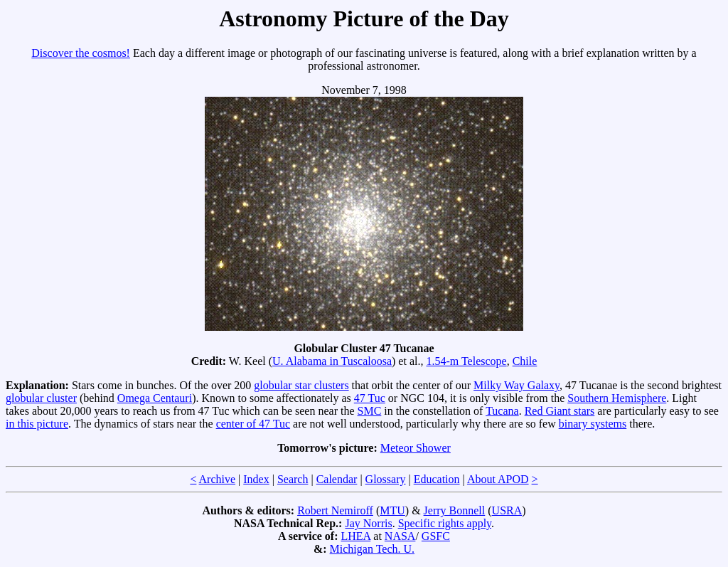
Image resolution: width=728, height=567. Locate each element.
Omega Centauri (155, 398)
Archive (218, 479)
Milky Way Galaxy (516, 385)
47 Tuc (370, 398)
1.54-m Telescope (466, 361)
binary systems (593, 424)
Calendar (337, 479)
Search (293, 479)
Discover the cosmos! (81, 53)
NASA (400, 536)
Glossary (386, 479)
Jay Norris (368, 523)
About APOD (498, 479)
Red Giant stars (560, 411)
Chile (525, 361)
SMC (370, 411)
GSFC (436, 536)
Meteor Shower (416, 448)
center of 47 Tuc (253, 424)
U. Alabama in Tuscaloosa (332, 361)
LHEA (356, 536)
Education (437, 479)
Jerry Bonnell (455, 510)
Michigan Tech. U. (372, 549)
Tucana (502, 411)
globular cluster (41, 398)
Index (256, 479)
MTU (392, 510)
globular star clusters (301, 385)
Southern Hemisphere (617, 398)
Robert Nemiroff (335, 510)
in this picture (37, 424)
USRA (507, 510)
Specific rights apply (445, 523)
